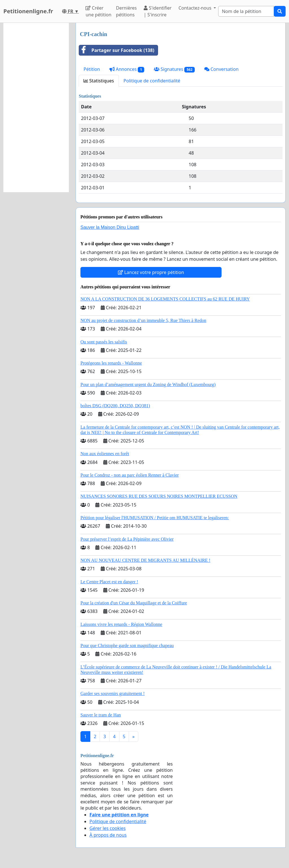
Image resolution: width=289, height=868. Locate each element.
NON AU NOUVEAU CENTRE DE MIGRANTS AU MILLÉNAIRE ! (145, 560)
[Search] (246, 11)
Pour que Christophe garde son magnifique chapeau (127, 645)
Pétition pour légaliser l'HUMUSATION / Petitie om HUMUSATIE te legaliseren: (155, 518)
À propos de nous (108, 835)
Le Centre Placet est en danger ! (109, 582)
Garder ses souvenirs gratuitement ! (112, 693)
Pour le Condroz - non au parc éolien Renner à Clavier (130, 475)
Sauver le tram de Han (101, 715)
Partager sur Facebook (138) (117, 50)
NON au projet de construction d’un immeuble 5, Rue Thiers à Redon (143, 320)
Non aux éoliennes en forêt (105, 454)
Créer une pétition (98, 11)
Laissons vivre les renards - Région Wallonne (121, 624)
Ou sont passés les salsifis (104, 342)
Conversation (222, 69)
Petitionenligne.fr (28, 11)
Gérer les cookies (108, 828)
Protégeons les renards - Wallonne (111, 363)
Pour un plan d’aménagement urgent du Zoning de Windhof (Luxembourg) (148, 384)
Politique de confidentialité (152, 81)
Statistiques (99, 81)
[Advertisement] (36, 108)
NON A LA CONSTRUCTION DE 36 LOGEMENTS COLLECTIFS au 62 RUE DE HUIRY (165, 299)
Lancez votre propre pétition (151, 272)
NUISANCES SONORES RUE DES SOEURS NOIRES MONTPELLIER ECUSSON (159, 496)
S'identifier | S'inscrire (158, 11)
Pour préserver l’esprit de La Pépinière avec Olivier (127, 539)
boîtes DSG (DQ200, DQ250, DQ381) (115, 406)
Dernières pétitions (126, 11)
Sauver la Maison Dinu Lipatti (110, 227)
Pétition (92, 69)
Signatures (174, 69)
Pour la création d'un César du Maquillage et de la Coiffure (134, 603)
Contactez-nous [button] (195, 8)
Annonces (127, 69)
